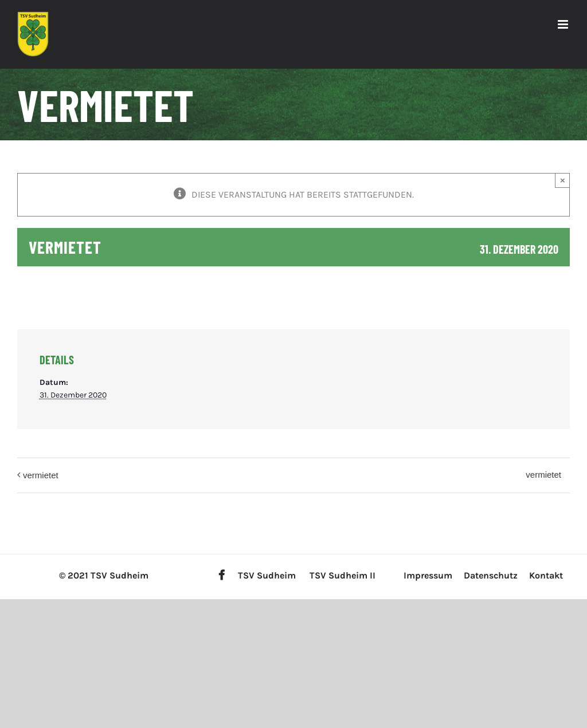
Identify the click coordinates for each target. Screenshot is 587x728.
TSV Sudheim (267, 575)
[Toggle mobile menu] (564, 24)
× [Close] (563, 180)
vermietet (41, 475)
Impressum (428, 575)
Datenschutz (491, 575)
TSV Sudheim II (343, 575)
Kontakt (546, 575)
